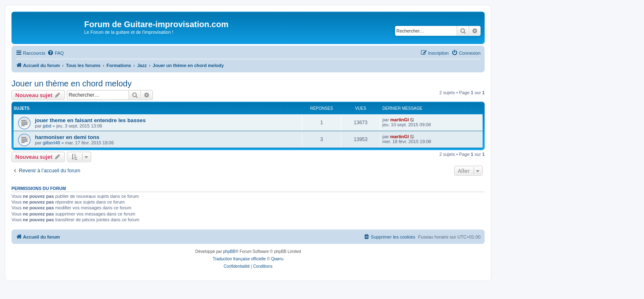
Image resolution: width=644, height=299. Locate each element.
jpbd (47, 126)
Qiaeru (277, 259)
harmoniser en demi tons (67, 137)
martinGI (399, 120)
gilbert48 (51, 143)
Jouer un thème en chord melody (71, 83)
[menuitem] (55, 53)
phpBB (229, 251)
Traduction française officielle (239, 259)
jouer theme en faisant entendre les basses (90, 120)
